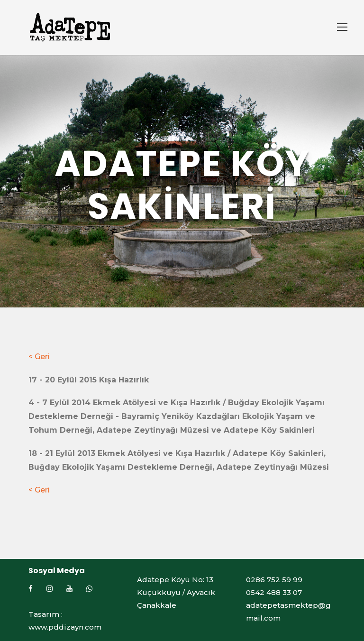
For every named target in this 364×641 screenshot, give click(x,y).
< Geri (39, 357)
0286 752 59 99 (274, 580)
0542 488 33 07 (274, 592)
